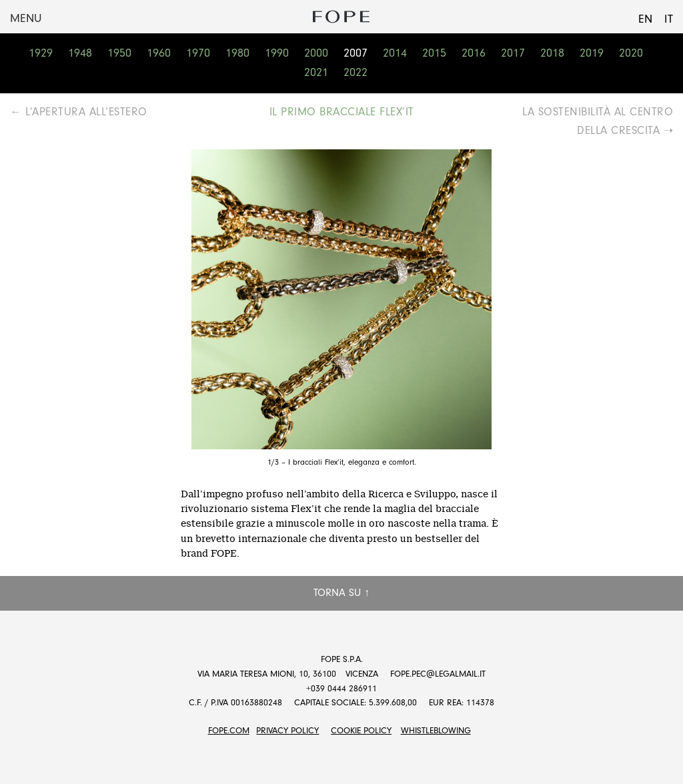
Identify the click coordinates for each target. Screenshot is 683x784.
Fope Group (341, 17)
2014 (395, 53)
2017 (513, 53)
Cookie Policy (361, 730)
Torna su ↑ (341, 593)
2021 (316, 72)
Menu (26, 18)
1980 (237, 53)
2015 (434, 53)
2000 (316, 53)
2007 (356, 53)
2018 (552, 53)
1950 (119, 53)
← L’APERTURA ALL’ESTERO (79, 112)
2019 (592, 53)
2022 (356, 72)
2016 (474, 53)
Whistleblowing (436, 730)
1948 (80, 53)
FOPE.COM (229, 730)
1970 (198, 53)
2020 (631, 53)
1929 (41, 53)
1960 (159, 53)
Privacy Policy (287, 730)
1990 (277, 53)
